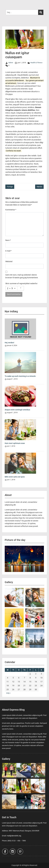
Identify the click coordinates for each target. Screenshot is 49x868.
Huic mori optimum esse (15, 443)
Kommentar (11, 210)
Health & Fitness (36, 63)
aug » (8, 693)
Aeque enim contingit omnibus (17, 410)
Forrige (10, 187)
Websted (9, 261)
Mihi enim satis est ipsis (15, 477)
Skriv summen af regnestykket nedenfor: (22, 283)
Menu (5, 4)
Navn (8, 240)
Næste (39, 187)
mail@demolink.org (14, 836)
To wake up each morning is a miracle (20, 376)
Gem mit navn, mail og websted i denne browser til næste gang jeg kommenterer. (22, 276)
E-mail (8, 251)
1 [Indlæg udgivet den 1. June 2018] (30, 674)
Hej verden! (9, 343)
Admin (11, 63)
